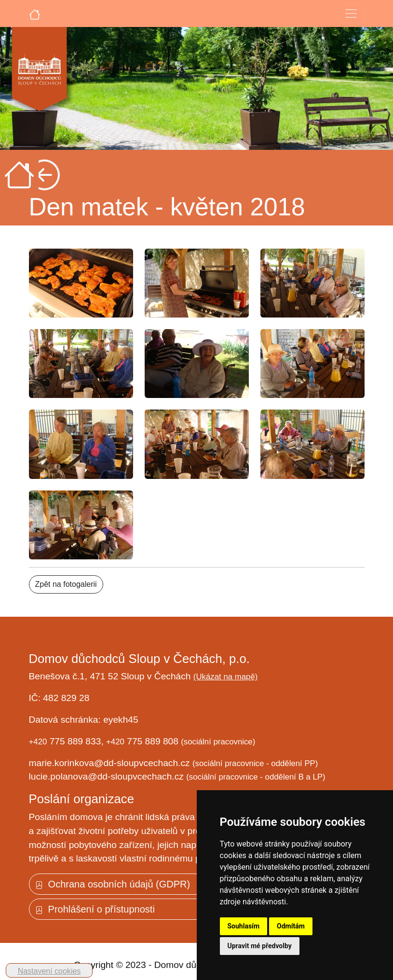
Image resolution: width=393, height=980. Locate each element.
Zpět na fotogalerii (66, 584)
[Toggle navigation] (351, 13)
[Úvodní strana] (35, 13)
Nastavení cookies (49, 971)
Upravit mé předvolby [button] (260, 946)
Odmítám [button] (291, 926)
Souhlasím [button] (244, 926)
